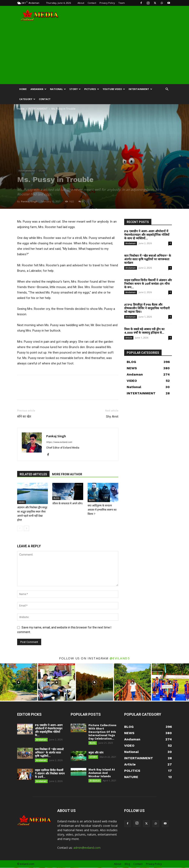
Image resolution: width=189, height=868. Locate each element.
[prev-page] (20, 528)
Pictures (92, 89)
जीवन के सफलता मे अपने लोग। (68, 503)
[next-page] (26, 528)
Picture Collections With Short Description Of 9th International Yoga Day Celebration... (102, 732)
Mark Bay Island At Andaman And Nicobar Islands (102, 773)
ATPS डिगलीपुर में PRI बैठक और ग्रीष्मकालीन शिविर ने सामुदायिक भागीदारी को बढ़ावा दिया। (147, 308)
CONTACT (45, 99)
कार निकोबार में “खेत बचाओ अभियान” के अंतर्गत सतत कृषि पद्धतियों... (49, 753)
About (81, 3)
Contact (92, 3)
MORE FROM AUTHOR (67, 474)
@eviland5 (120, 658)
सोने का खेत (24, 417)
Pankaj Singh (29, 201)
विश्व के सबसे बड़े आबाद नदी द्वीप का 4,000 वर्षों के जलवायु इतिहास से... (144, 331)
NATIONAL (58, 89)
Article (129, 338)
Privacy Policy (107, 3)
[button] (167, 89)
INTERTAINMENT (140, 89)
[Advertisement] (94, 53)
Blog (127, 864)
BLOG (56, 498)
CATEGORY (27, 99)
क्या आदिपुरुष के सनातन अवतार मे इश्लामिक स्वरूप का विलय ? (102, 510)
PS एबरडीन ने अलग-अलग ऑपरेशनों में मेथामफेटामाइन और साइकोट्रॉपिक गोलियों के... (49, 730)
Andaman (38, 89)
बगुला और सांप (96, 753)
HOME (23, 89)
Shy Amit (112, 417)
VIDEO (22, 502)
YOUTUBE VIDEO (114, 89)
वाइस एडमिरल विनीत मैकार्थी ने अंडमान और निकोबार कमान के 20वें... (50, 774)
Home (21, 109)
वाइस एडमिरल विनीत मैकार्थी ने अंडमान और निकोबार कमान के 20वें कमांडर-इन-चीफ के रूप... (148, 284)
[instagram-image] (19, 682)
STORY (75, 89)
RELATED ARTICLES (33, 474)
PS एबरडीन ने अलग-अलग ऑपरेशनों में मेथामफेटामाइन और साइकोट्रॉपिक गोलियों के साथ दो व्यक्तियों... (147, 235)
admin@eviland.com (87, 848)
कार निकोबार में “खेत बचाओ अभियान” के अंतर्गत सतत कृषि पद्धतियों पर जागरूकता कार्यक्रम (148, 259)
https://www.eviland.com (59, 442)
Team (122, 3)
